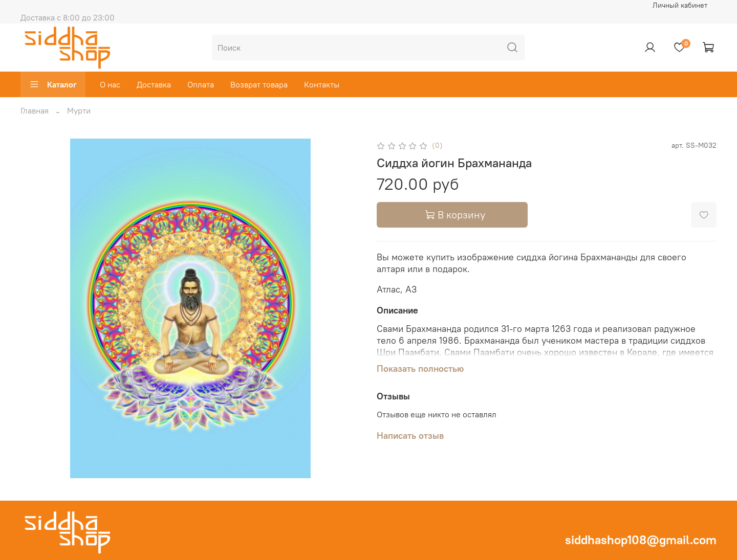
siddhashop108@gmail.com (641, 540)
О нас (110, 84)
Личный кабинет (680, 5)
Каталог (53, 84)
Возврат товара (259, 84)
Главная (35, 110)
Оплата (201, 84)
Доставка (154, 84)
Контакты (322, 84)
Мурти (79, 110)
